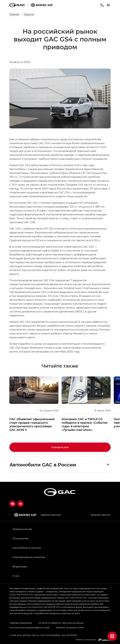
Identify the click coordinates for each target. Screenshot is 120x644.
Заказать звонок (101, 515)
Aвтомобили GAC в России (43, 464)
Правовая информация (21, 623)
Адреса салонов (51, 515)
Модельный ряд (22, 529)
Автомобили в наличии (27, 548)
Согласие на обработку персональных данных (61, 623)
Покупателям (21, 538)
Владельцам (20, 566)
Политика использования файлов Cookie (29, 627)
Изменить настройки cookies (70, 627)
